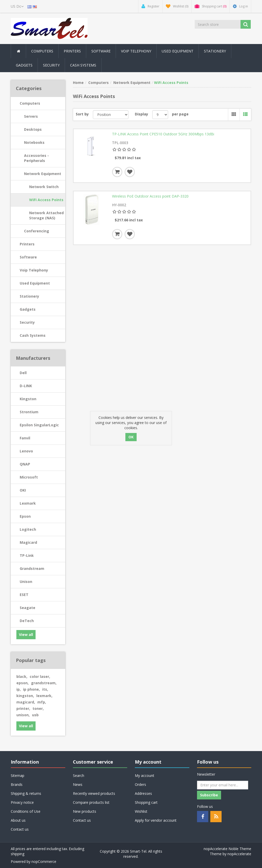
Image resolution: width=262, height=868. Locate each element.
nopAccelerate (239, 854)
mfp (42, 702)
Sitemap (18, 775)
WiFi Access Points (46, 200)
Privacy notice (22, 802)
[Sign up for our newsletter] (223, 785)
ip (19, 689)
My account (145, 775)
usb (35, 715)
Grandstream (32, 568)
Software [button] (101, 51)
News (78, 784)
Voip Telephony (34, 270)
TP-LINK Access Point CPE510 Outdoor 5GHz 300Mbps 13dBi (163, 134)
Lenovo (26, 451)
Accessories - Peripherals (36, 158)
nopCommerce (44, 861)
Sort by (82, 114)
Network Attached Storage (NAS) (46, 215)
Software (28, 257)
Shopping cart (146, 802)
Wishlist (141, 811)
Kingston (28, 399)
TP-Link (27, 555)
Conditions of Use (26, 811)
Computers (30, 103)
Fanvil (25, 438)
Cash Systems (33, 335)
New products (85, 811)
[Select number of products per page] (160, 115)
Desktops (33, 129)
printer (23, 708)
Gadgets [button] (24, 65)
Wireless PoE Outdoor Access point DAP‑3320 (150, 196)
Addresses (143, 793)
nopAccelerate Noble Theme (227, 849)
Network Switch (44, 187)
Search (79, 775)
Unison (26, 582)
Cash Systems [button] (83, 65)
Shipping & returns (26, 793)
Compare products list (91, 802)
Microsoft (29, 477)
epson (23, 683)
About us (18, 820)
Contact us (20, 829)
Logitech (28, 529)
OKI (23, 490)
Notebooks (34, 142)
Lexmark (28, 503)
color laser (40, 676)
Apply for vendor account (156, 820)
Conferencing (37, 231)
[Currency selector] (17, 6)
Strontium (29, 412)
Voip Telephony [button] (136, 51)
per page (180, 114)
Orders (140, 784)
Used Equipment (178, 51)
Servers (31, 116)
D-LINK (26, 386)
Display (141, 114)
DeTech (27, 621)
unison (23, 715)
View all (26, 634)
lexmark (44, 696)
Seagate (28, 608)
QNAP (25, 464)
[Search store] (218, 24)
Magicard (28, 542)
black (22, 676)
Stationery (215, 51)
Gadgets (28, 309)
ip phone (31, 689)
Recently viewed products (94, 793)
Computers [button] (42, 51)
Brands (17, 784)
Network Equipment (43, 174)
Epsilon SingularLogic (39, 425)
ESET (24, 595)
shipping (18, 854)
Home (78, 83)
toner (38, 708)
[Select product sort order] (111, 115)
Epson (25, 516)
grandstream (44, 683)
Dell (23, 373)
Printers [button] (72, 51)
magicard (26, 702)
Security (51, 65)
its (45, 689)
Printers (27, 244)
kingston (25, 696)
